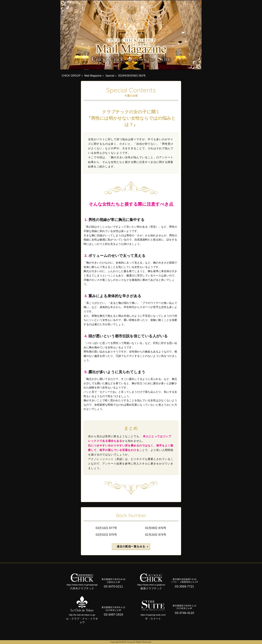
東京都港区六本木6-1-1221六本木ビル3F (184, 607)
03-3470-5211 (114, 586)
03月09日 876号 (156, 528)
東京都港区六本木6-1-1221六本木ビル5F (113, 609)
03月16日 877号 (106, 528)
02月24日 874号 (156, 535)
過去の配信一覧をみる (131, 546)
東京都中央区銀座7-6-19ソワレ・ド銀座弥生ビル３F (184, 581)
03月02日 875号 (106, 535)
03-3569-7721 (185, 586)
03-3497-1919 (114, 614)
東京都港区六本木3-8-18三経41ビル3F (113, 581)
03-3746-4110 (185, 613)
